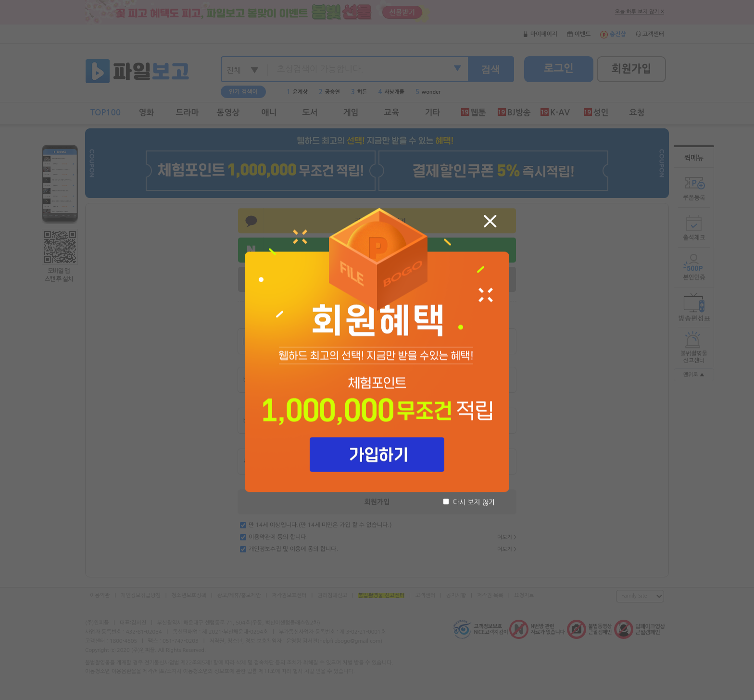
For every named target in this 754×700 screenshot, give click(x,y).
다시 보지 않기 (469, 502)
